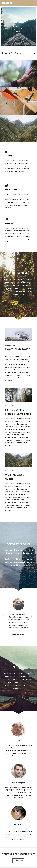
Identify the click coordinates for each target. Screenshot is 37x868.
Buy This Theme (18, 861)
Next (33, 26)
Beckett (7, 3)
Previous (4, 26)
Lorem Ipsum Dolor (17, 349)
